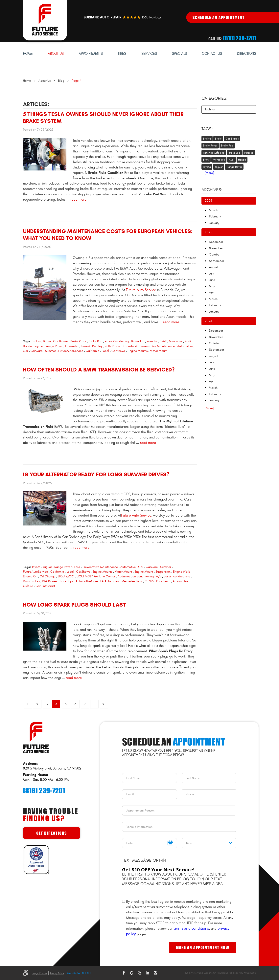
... (94, 704)
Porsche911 (163, 581)
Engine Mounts (138, 351)
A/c (159, 576)
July (211, 274)
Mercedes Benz (132, 581)
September (217, 261)
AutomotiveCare (87, 581)
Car (26, 351)
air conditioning (143, 576)
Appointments (91, 54)
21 (104, 704)
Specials (179, 54)
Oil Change (48, 576)
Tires (122, 54)
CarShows (118, 351)
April (212, 293)
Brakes (36, 341)
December (216, 242)
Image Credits (39, 973)
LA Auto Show (110, 581)
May (212, 286)
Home (28, 54)
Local (105, 351)
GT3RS (149, 581)
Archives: (212, 190)
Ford (77, 567)
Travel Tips (66, 581)
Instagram (155, 973)
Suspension (163, 572)
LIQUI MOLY (66, 576)
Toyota (39, 346)
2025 (208, 232)
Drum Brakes (31, 581)
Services (149, 54)
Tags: (207, 129)
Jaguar (47, 567)
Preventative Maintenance (157, 346)
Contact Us (212, 54)
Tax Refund (130, 346)
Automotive (185, 346)
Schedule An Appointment (219, 17)
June (212, 280)
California (93, 351)
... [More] (208, 173)
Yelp (139, 973)
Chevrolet (72, 346)
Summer (50, 351)
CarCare (37, 351)
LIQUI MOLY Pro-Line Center (96, 576)
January (214, 223)
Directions (246, 54)
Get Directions (52, 833)
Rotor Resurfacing (117, 341)
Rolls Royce (112, 346)
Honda (27, 346)
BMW (163, 341)
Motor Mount (159, 351)
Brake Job (138, 341)
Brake (47, 341)
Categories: (214, 98)
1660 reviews (152, 17)
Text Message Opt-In (144, 860)
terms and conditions (191, 928)
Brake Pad (95, 341)
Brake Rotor (78, 341)
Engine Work (181, 572)
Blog (61, 81)
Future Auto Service (140, 290)
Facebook (124, 973)
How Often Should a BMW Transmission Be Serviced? (99, 370)
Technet (210, 109)
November (216, 248)
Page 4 (77, 81)
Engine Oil (30, 576)
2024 (209, 321)
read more (78, 200)
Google (131, 973)
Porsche (152, 341)
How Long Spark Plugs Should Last (74, 605)
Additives (124, 576)
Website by (79, 973)
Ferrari (85, 346)
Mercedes (176, 341)
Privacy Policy (57, 973)
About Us (56, 54)
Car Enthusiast (45, 586)
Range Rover (54, 346)
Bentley (97, 346)
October (215, 255)
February (215, 216)
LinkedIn (147, 973)
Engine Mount (144, 572)
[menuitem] (28, 54)
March (213, 210)
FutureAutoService (71, 351)
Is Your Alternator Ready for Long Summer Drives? (96, 474)
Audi (188, 341)
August (214, 267)
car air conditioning (177, 576)
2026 (208, 201)
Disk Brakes (50, 581)
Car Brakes (61, 341)
